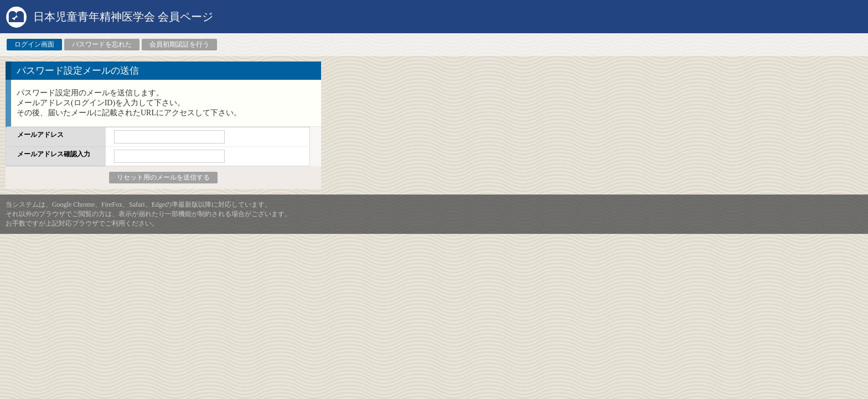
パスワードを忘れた (102, 44)
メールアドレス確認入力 (54, 154)
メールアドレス (40, 135)
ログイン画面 (34, 44)
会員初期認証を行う (179, 44)
